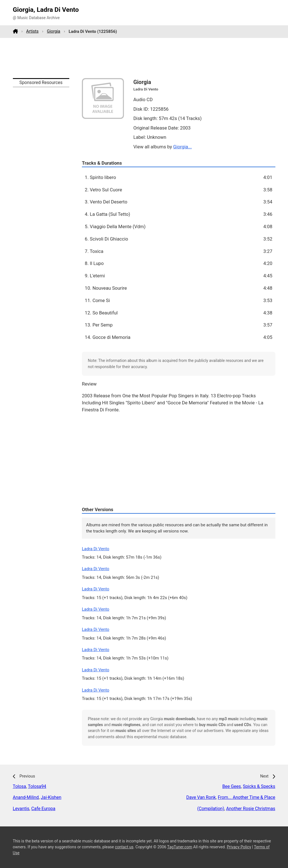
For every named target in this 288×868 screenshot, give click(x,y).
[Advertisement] (144, 58)
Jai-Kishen (51, 797)
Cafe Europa (43, 809)
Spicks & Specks (259, 786)
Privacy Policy (239, 847)
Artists (32, 31)
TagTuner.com (180, 847)
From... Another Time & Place (247, 797)
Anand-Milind (26, 797)
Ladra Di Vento (96, 549)
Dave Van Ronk (201, 797)
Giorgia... (183, 147)
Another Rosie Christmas (251, 809)
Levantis (21, 809)
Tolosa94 (37, 786)
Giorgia (53, 31)
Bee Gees (232, 786)
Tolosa (19, 786)
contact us (124, 847)
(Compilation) (211, 809)
